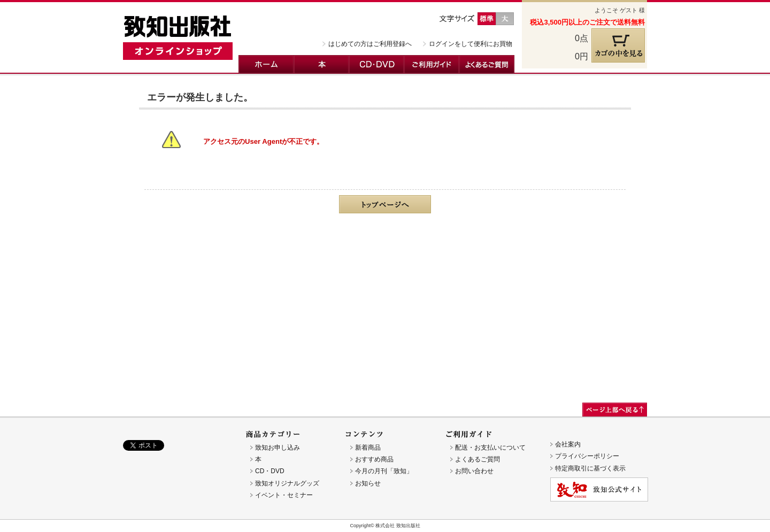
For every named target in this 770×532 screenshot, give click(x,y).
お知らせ (368, 483)
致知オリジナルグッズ (287, 483)
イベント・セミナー (284, 495)
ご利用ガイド (432, 64)
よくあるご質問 (487, 64)
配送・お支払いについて (490, 448)
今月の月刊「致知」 (384, 471)
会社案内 (568, 444)
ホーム (266, 64)
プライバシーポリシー (587, 456)
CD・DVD (377, 64)
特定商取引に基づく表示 (590, 468)
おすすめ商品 (374, 459)
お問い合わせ (474, 471)
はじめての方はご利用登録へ (370, 44)
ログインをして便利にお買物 (471, 44)
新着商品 (368, 448)
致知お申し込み (278, 448)
